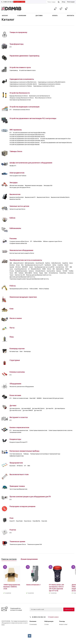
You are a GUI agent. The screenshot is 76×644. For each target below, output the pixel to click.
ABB (11, 263)
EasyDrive (65, 263)
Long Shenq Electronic (21, 269)
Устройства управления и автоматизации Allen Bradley (29, 133)
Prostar (12, 271)
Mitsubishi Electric (36, 269)
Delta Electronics (56, 263)
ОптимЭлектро (53, 273)
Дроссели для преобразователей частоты (22, 277)
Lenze (11, 269)
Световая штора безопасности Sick (20, 100)
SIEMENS (39, 398)
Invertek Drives (60, 267)
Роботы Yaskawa (44, 289)
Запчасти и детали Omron (17, 209)
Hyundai (12, 267)
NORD (44, 269)
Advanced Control (18, 263)
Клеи (21, 351)
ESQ (22, 265)
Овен (46, 273)
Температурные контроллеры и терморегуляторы (45, 454)
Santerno (31, 271)
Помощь (62, 621)
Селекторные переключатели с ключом (60, 430)
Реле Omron (28, 521)
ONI (54, 269)
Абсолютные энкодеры (17, 185)
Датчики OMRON (28, 410)
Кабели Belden (38, 241)
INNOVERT (25, 267)
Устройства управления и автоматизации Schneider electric (27, 141)
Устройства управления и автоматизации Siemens (25, 143)
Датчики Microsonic (15, 410)
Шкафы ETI (13, 166)
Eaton (71, 263)
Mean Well (32, 398)
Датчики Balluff (26, 408)
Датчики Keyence (60, 408)
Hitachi (66, 265)
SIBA (29, 466)
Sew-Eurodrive (51, 271)
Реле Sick (44, 521)
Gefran (54, 265)
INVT (67, 267)
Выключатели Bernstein (17, 197)
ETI (11, 47)
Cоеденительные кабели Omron (19, 241)
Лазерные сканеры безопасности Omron (22, 98)
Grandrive (60, 265)
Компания (33, 621)
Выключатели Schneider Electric (60, 197)
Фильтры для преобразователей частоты (39, 275)
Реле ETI (12, 521)
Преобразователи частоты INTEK (44, 267)
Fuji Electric (48, 265)
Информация (49, 621)
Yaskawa (21, 273)
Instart (31, 267)
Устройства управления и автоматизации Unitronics (56, 143)
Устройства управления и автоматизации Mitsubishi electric (27, 137)
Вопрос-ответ (63, 624)
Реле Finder (19, 521)
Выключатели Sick (15, 199)
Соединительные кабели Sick (18, 243)
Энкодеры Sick (48, 185)
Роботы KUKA (34, 289)
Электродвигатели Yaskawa (18, 176)
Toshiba (71, 271)
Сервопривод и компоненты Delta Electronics (23, 82)
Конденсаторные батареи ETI (18, 442)
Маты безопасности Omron (43, 98)
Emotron (12, 265)
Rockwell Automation (21, 271)
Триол (11, 275)
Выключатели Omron (43, 197)
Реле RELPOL (36, 521)
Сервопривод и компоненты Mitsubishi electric (52, 82)
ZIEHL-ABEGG (28, 273)
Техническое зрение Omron (18, 544)
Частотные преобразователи (18, 489)
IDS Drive (18, 267)
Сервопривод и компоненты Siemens (49, 84)
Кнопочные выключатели (20, 430)
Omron (49, 269)
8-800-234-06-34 (8, 2)
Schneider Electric (40, 271)
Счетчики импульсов (16, 454)
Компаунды (27, 351)
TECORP (65, 271)
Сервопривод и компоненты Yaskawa (21, 86)
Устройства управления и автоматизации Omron (24, 139)
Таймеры (26, 454)
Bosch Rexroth (40, 263)
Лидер (41, 273)
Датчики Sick (38, 410)
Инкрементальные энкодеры (34, 185)
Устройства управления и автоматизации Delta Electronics (27, 135)
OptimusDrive (60, 269)
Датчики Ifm (50, 408)
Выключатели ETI (30, 197)
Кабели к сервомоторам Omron (53, 241)
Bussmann (13, 466)
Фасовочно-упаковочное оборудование (22, 387)
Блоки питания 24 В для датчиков (53, 398)
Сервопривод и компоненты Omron (44, 86)
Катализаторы (14, 351)
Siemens (59, 271)
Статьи (46, 624)
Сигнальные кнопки (15, 432)
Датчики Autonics (15, 408)
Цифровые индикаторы (17, 456)
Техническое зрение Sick (35, 544)
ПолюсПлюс (63, 273)
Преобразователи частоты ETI (34, 265)
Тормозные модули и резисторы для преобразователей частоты (29, 279)
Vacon (11, 273)
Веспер (36, 273)
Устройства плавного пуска (27, 70)
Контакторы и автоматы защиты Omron (22, 253)
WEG (16, 273)
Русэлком (71, 273)
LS (29, 269)
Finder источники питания (21, 398)
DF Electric (20, 466)
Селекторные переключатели (38, 430)
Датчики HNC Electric (38, 408)
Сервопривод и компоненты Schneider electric (23, 84)
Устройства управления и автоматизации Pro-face (55, 139)
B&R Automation (30, 263)
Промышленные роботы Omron (19, 289)
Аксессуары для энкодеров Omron (20, 187)
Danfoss (48, 263)
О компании (33, 624)
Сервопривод (14, 70)
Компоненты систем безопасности (39, 96)
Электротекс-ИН (20, 275)
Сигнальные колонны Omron (21, 110)
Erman (18, 265)
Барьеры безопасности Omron (19, 96)
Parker (67, 269)
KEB (71, 267)
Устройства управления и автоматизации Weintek (24, 145)
